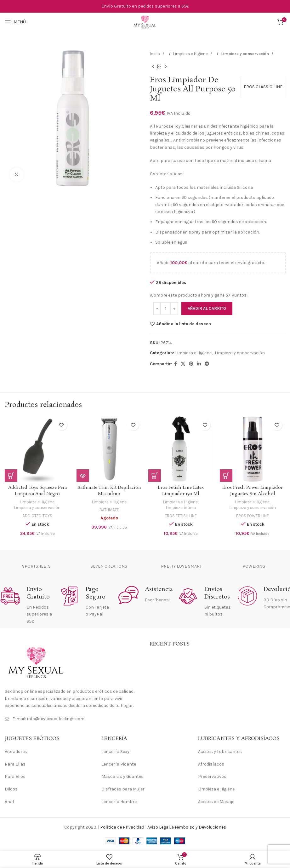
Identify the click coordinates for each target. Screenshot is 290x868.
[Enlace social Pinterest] (191, 364)
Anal (9, 802)
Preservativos (212, 776)
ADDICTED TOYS (37, 516)
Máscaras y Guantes (122, 776)
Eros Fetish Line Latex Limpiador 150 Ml (181, 491)
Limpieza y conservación (245, 54)
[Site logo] (145, 22)
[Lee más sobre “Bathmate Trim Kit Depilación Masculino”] (83, 476)
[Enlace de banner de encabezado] (145, 6)
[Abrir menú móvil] (15, 22)
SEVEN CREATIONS (109, 566)
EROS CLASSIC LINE (263, 87)
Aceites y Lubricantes (220, 752)
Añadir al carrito (207, 308)
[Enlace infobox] (26, 605)
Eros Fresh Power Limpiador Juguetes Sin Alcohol (253, 491)
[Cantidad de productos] (166, 309)
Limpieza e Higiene (191, 54)
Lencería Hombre (119, 802)
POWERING (254, 566)
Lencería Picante (119, 764)
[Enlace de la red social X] (183, 364)
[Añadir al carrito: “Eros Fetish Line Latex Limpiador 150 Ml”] (155, 476)
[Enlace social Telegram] (207, 364)
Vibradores (16, 752)
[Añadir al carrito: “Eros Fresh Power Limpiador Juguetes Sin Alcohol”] (226, 476)
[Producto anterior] (153, 67)
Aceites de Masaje (216, 802)
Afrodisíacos (211, 764)
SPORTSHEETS (36, 566)
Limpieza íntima (181, 508)
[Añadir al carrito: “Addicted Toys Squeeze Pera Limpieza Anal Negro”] (11, 476)
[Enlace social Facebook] (176, 364)
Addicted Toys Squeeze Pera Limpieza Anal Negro (37, 491)
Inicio (155, 54)
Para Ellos (15, 776)
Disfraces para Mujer (123, 789)
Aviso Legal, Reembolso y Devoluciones (187, 827)
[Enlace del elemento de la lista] (73, 719)
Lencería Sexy (115, 752)
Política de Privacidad (122, 827)
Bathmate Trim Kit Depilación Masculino (109, 491)
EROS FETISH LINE (181, 516)
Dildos (11, 789)
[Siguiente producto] (166, 67)
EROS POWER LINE (253, 516)
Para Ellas (15, 764)
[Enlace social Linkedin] (199, 364)
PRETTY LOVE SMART (181, 566)
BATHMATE (109, 510)
